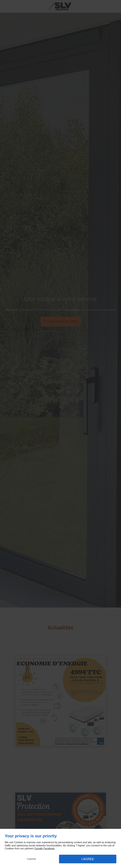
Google (39, 848)
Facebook (49, 848)
